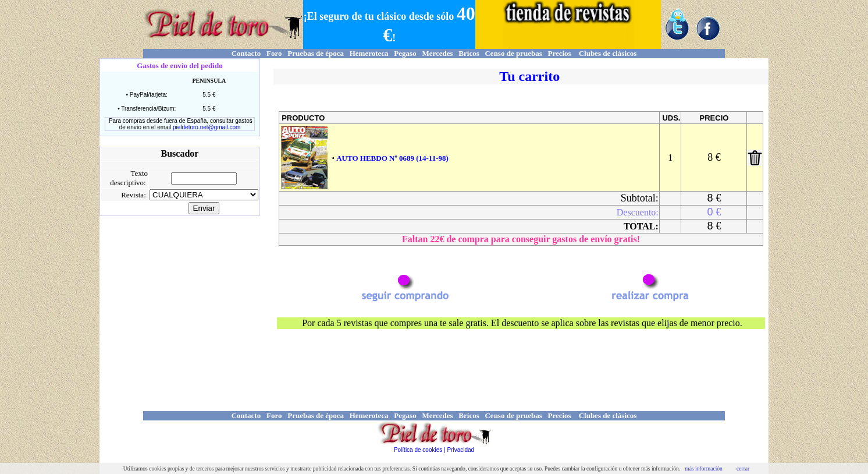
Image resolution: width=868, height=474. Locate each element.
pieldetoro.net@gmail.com (207, 127)
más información (704, 468)
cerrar (743, 468)
